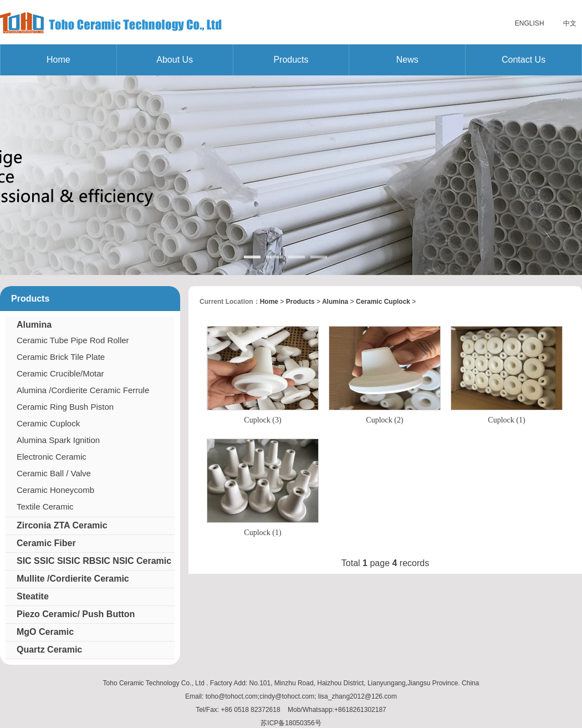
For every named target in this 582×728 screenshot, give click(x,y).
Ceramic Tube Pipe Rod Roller (73, 340)
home (269, 302)
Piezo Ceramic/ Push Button (76, 614)
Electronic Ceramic (52, 457)
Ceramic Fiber (46, 543)
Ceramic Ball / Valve (54, 473)
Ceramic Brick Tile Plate (61, 357)
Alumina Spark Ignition (58, 440)
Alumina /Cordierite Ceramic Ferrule (83, 390)
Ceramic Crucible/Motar (60, 373)
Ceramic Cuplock (48, 423)
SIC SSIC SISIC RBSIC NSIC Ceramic (94, 561)
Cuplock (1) (506, 420)
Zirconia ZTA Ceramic (62, 525)
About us (175, 60)
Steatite (33, 596)
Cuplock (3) (262, 420)
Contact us (524, 60)
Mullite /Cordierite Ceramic (73, 579)
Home (58, 60)
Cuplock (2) (384, 420)
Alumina (34, 325)
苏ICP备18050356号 (291, 723)
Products (291, 60)
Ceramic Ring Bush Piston (65, 407)
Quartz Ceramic (49, 650)
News (407, 60)
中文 (570, 23)
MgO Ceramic (45, 632)
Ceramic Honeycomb (55, 490)
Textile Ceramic (45, 506)
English (530, 23)
